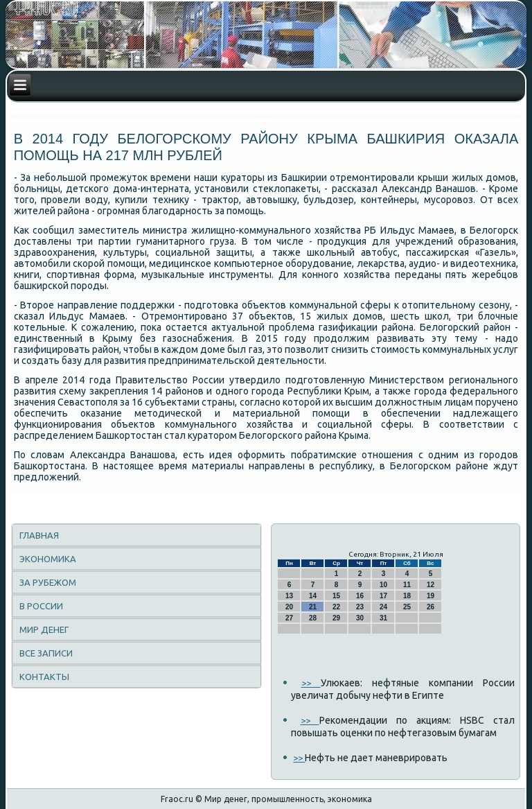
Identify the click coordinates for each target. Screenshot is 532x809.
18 (407, 596)
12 (431, 585)
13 (289, 596)
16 (360, 596)
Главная (39, 535)
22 (336, 607)
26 (431, 607)
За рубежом (48, 582)
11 (407, 585)
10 (383, 585)
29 (336, 618)
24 (383, 607)
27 (289, 618)
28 (313, 618)
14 (313, 596)
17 (383, 596)
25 (407, 607)
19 (431, 596)
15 (336, 596)
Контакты (44, 677)
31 (383, 618)
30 (360, 618)
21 (313, 607)
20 (289, 607)
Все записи (46, 653)
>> (311, 683)
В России (41, 606)
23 (360, 607)
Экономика (48, 559)
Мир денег (44, 629)
